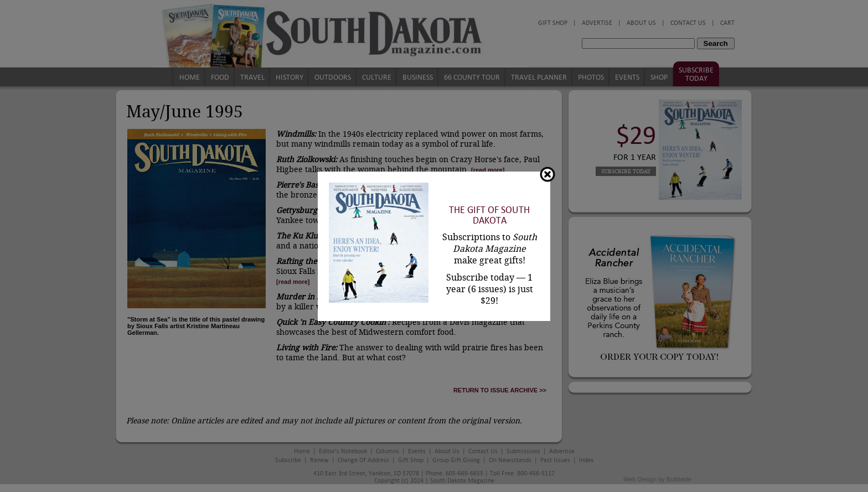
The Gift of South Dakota (489, 215)
